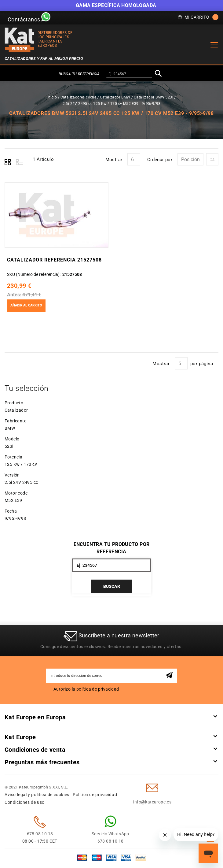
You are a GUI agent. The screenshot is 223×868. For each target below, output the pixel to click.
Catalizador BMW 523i (154, 97)
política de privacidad (98, 689)
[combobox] (129, 74)
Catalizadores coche (79, 97)
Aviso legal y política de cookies (37, 795)
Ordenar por (160, 160)
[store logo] (20, 40)
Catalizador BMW (115, 97)
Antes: (14, 295)
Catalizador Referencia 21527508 (54, 260)
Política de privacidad (95, 795)
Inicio (52, 97)
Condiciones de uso (25, 802)
